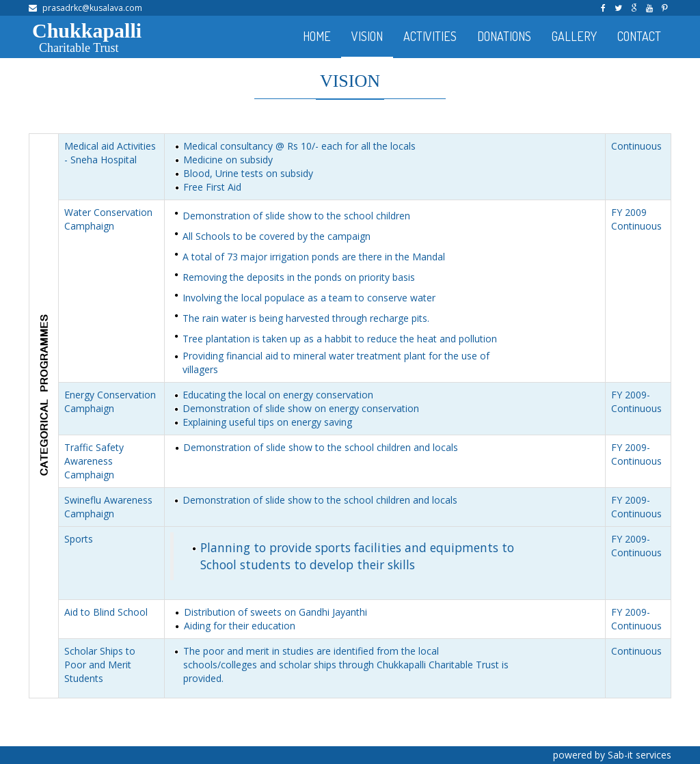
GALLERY (574, 36)
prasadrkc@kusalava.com (92, 8)
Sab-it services (640, 755)
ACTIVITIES (430, 36)
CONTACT (639, 36)
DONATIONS (504, 36)
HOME (317, 36)
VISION (367, 36)
